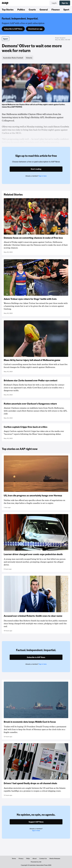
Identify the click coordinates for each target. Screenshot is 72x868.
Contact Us (43, 859)
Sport (66, 9)
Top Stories (8, 9)
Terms (14, 859)
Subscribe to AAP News (13, 29)
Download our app (35, 29)
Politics (21, 9)
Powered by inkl (36, 862)
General (44, 9)
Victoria (29, 58)
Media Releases (55, 859)
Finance (56, 9)
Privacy (21, 859)
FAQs (28, 859)
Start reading (36, 169)
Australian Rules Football (13, 58)
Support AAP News (36, 822)
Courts (32, 9)
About (35, 859)
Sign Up (65, 3)
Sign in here (43, 176)
